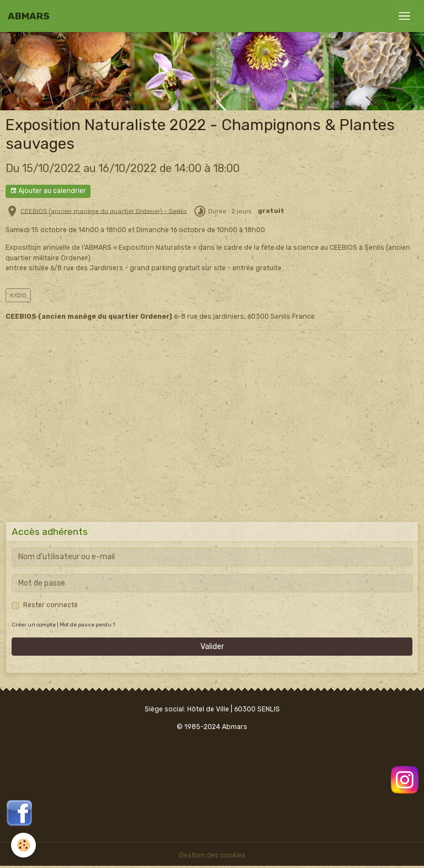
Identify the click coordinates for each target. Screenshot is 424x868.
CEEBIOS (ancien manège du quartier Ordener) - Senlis (104, 211)
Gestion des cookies (212, 855)
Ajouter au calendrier (48, 191)
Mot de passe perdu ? (88, 625)
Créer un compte (34, 625)
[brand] (29, 16)
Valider (212, 647)
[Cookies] (23, 845)
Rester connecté (51, 605)
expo (18, 295)
